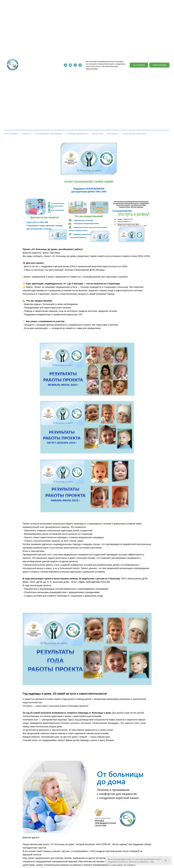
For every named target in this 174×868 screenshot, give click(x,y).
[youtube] (70, 65)
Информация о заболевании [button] (49, 134)
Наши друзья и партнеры (135, 134)
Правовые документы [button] (77, 134)
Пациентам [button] (97, 134)
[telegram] (75, 65)
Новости (26, 134)
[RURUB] (80, 65)
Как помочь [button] (113, 134)
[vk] (65, 65)
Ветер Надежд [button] (11, 134)
